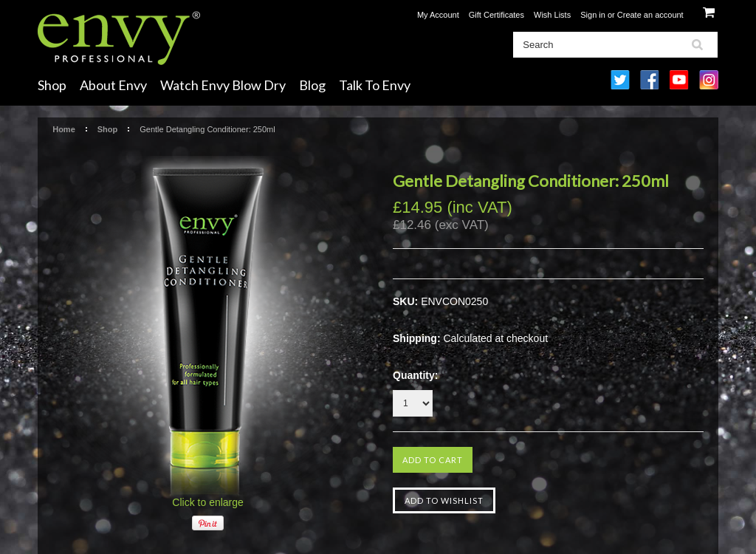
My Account (438, 15)
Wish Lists (552, 15)
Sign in (593, 15)
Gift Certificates (496, 15)
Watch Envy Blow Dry (223, 85)
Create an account (650, 15)
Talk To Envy (375, 85)
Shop (52, 85)
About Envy (113, 85)
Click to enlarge (208, 502)
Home (64, 129)
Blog (312, 85)
